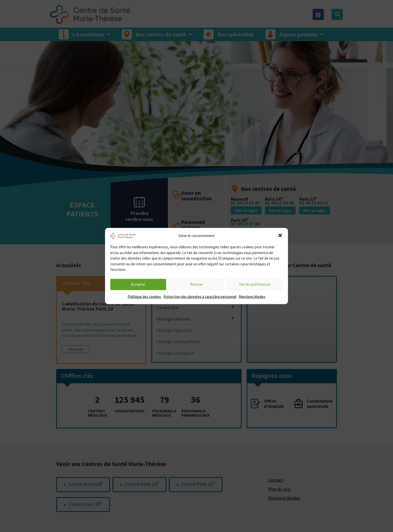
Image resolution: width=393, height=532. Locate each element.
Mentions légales (252, 296)
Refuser (197, 284)
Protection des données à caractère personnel (200, 296)
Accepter (138, 284)
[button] (280, 236)
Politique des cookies (144, 296)
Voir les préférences (255, 284)
